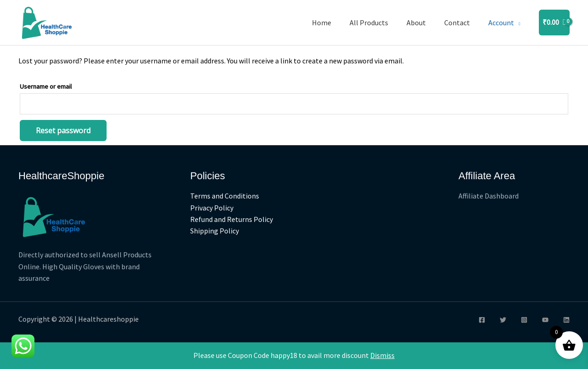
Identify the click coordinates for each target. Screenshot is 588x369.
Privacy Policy (212, 208)
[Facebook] (482, 320)
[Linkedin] (566, 320)
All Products (369, 23)
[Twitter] (503, 320)
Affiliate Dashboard (489, 196)
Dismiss (382, 355)
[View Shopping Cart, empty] (554, 23)
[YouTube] (545, 320)
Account (501, 23)
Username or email (46, 86)
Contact (457, 23)
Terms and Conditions (225, 196)
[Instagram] (524, 320)
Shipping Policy (215, 231)
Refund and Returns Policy (232, 220)
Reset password (63, 131)
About (416, 23)
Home (322, 23)
